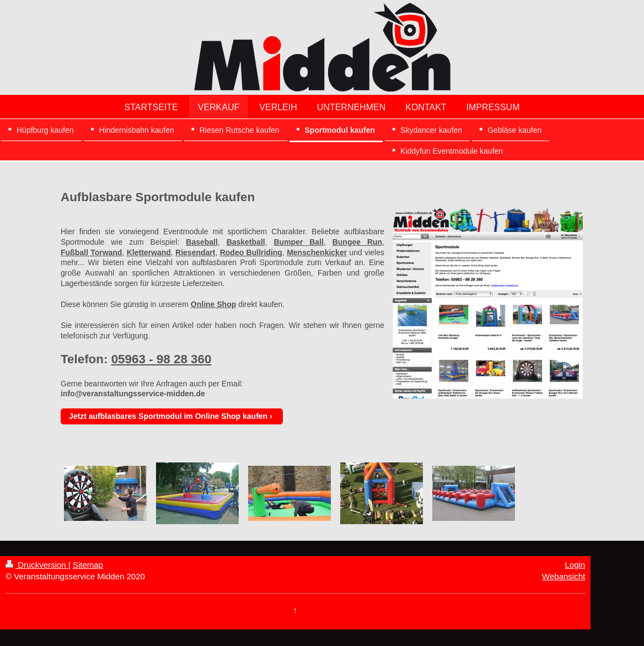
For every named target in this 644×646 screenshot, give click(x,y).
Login (575, 565)
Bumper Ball (298, 242)
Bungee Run (357, 242)
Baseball (202, 242)
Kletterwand (149, 252)
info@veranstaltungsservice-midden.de (133, 394)
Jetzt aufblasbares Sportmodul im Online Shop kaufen (168, 416)
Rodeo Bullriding (251, 252)
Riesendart (195, 252)
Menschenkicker (317, 252)
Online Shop (213, 304)
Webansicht (563, 576)
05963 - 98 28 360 (162, 359)
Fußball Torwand (91, 252)
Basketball (246, 242)
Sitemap (88, 565)
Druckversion (37, 565)
